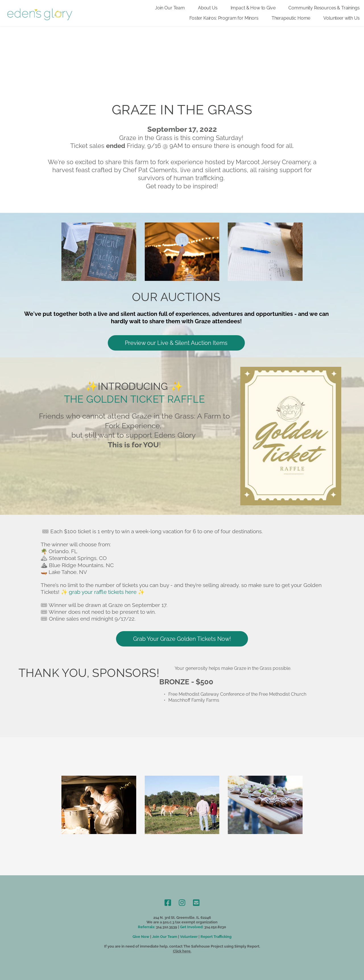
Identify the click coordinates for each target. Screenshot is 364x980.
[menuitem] (170, 8)
